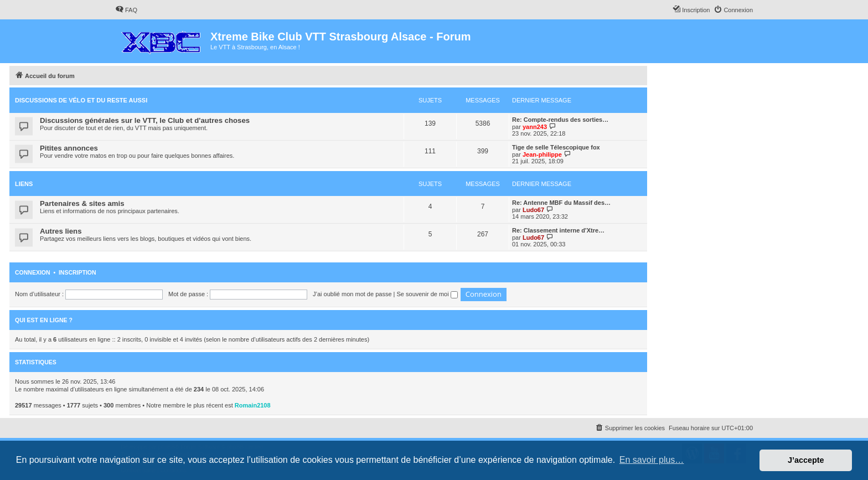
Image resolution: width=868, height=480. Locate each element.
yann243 (535, 127)
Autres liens (61, 231)
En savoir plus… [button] (652, 460)
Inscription (77, 272)
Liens (24, 184)
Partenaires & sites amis (82, 203)
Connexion (33, 272)
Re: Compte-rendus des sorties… (560, 120)
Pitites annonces (69, 148)
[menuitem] (126, 10)
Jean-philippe (542, 154)
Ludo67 (533, 210)
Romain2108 (253, 405)
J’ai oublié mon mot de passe (352, 294)
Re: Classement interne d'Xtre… (558, 230)
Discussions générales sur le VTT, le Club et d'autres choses (145, 120)
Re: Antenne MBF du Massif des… (561, 203)
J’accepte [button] (806, 460)
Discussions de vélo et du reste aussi (81, 100)
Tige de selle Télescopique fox (556, 147)
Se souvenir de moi (427, 294)
